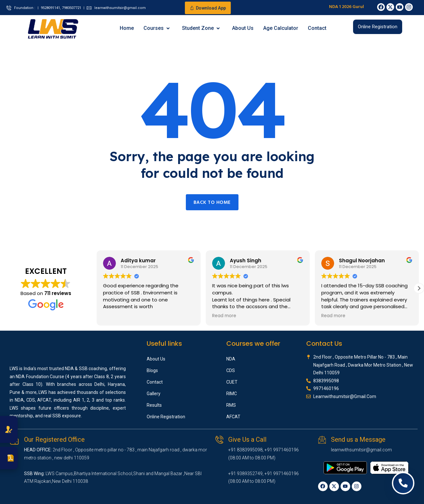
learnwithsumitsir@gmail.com (361, 450)
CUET (232, 382)
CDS (231, 370)
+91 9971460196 (282, 450)
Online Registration (166, 417)
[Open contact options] (403, 483)
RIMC (232, 394)
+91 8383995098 (245, 450)
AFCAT (233, 417)
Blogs (152, 370)
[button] (419, 288)
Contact (317, 28)
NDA (231, 359)
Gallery (154, 394)
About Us (243, 28)
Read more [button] (224, 316)
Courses (157, 28)
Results (154, 405)
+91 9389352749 (245, 474)
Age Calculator (281, 28)
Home (127, 28)
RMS (231, 405)
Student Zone (201, 28)
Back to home (212, 203)
